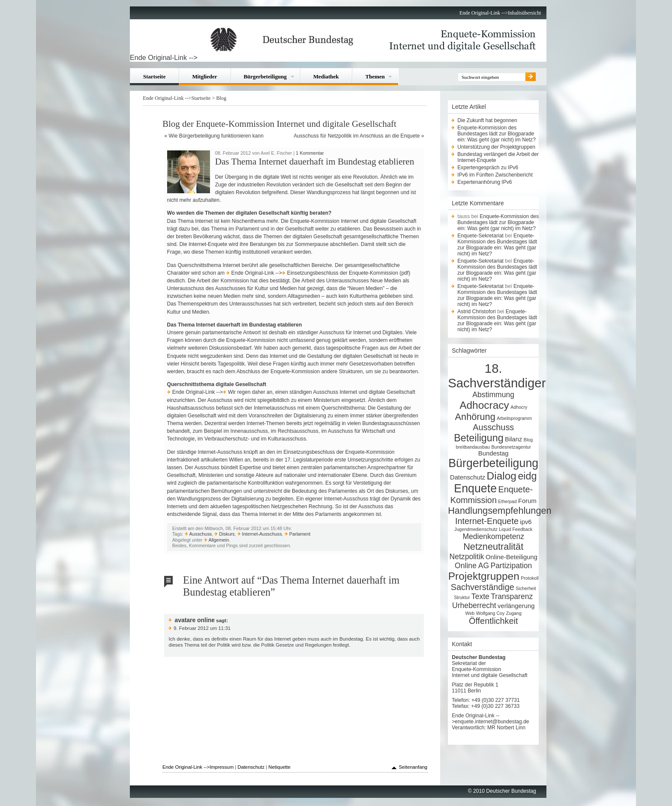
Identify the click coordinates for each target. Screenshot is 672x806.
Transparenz (512, 596)
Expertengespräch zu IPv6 (488, 168)
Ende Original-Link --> (484, 13)
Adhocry (519, 407)
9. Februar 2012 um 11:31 (202, 628)
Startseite (154, 76)
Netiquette (279, 767)
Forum (527, 501)
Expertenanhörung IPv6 (484, 182)
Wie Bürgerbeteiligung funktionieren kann (216, 136)
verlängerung (516, 606)
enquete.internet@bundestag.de (492, 722)
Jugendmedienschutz (476, 529)
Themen (375, 76)
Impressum (222, 767)
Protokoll (529, 578)
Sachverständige (483, 587)
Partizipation (511, 566)
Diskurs (227, 534)
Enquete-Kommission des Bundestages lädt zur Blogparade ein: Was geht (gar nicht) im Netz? (496, 134)
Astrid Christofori (477, 312)
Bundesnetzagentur (511, 447)
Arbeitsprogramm (514, 418)
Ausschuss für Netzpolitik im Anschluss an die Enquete (357, 136)
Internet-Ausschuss (262, 534)
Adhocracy (484, 405)
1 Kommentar (310, 153)
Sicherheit (526, 588)
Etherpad (507, 501)
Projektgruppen (484, 576)
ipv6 (526, 522)
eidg (527, 476)
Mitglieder (204, 76)
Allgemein (219, 540)
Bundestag (493, 453)
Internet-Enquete (487, 521)
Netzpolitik (467, 557)
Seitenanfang (413, 767)
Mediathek (326, 76)
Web (470, 613)
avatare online (195, 620)
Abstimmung (493, 395)
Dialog (502, 476)
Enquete (475, 488)
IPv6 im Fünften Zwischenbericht (495, 175)
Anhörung (475, 417)
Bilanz (513, 439)
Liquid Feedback (516, 529)
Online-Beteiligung (511, 557)
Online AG (472, 566)
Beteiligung (478, 438)
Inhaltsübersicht (524, 13)
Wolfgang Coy (490, 613)
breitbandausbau (473, 447)
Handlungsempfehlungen (500, 511)
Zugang (514, 613)
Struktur (462, 597)
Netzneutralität (493, 547)
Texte (480, 596)
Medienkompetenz (493, 536)
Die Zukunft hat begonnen (487, 120)
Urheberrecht (474, 605)
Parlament (300, 534)
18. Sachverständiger (497, 376)
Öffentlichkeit (493, 621)
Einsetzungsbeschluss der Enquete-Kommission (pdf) (349, 273)
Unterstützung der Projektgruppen (496, 147)
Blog (221, 98)
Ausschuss (201, 534)
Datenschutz (468, 477)
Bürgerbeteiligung (265, 76)
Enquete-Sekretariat (480, 236)
